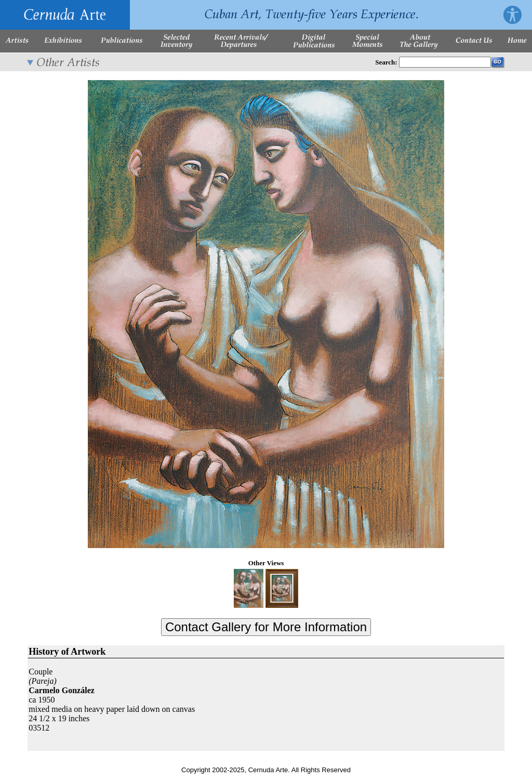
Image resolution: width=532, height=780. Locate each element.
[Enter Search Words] (445, 62)
